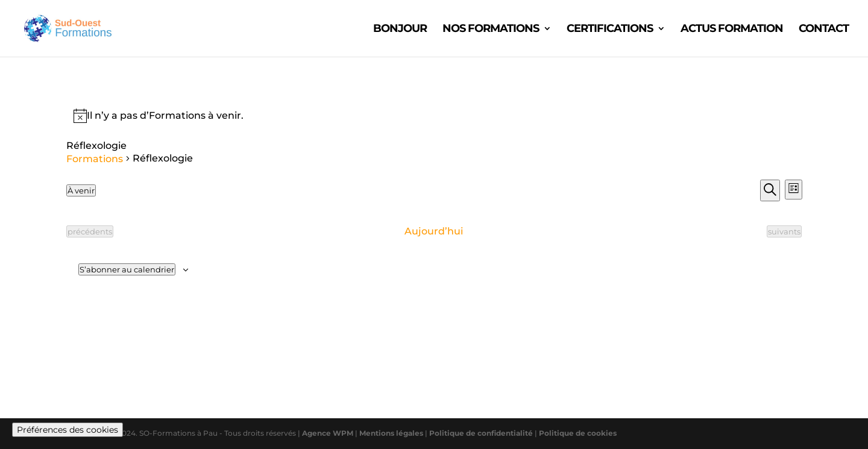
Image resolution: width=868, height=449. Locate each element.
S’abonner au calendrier (127, 269)
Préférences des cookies (68, 430)
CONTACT (824, 30)
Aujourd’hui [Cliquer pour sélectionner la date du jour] (434, 231)
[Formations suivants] (784, 232)
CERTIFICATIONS (610, 30)
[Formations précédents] (90, 232)
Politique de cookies (578, 433)
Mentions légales (392, 433)
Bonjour (400, 30)
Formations (95, 159)
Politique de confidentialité (482, 433)
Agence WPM (328, 433)
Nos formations (491, 30)
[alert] (434, 116)
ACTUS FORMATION (732, 30)
